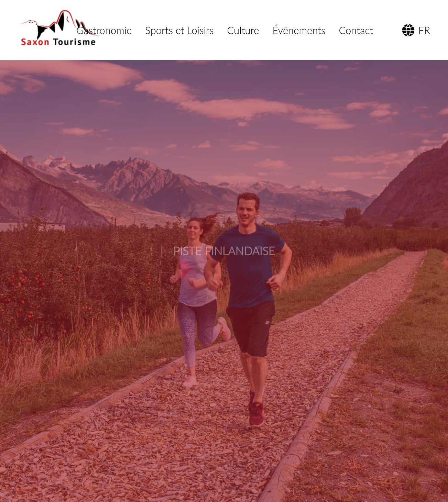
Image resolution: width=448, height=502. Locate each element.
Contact (356, 30)
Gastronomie (104, 30)
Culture (243, 30)
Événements (299, 30)
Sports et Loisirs (179, 30)
